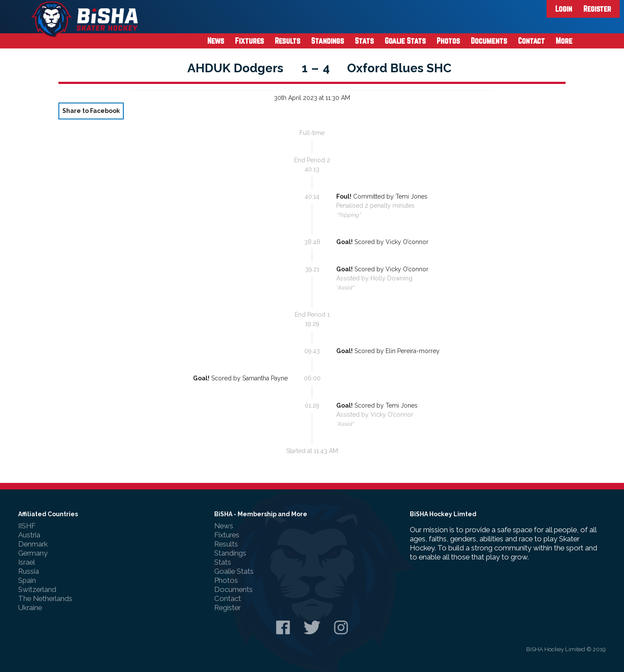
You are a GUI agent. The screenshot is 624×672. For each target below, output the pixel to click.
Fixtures (249, 41)
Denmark (33, 544)
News (216, 41)
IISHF (27, 526)
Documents (489, 41)
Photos (448, 41)
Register (597, 9)
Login (564, 9)
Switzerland (37, 589)
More (564, 41)
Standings (328, 41)
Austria (29, 535)
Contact (531, 41)
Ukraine (30, 608)
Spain (27, 580)
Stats (364, 41)
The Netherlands (45, 598)
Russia (29, 571)
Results (288, 41)
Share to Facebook (91, 111)
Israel (27, 562)
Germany (33, 553)
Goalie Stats (405, 41)
